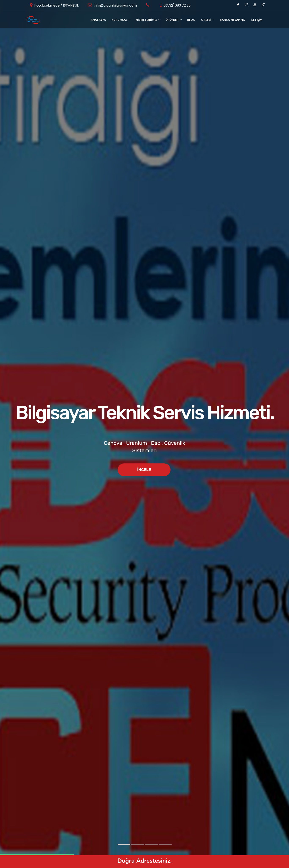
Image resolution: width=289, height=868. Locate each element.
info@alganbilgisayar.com (115, 5)
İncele (144, 470)
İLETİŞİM (257, 20)
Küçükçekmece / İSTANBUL (56, 5)
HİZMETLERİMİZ (148, 20)
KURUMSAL (121, 20)
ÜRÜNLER (174, 20)
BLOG (191, 20)
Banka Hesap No (233, 20)
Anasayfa (98, 20)
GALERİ (208, 20)
